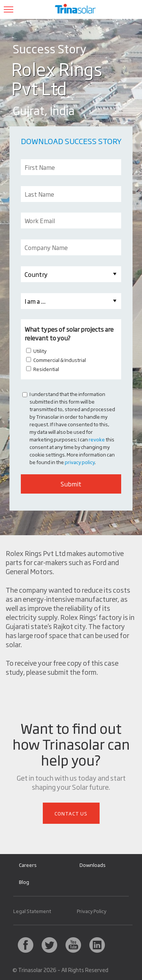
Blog (24, 882)
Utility (40, 351)
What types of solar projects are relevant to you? (69, 333)
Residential (46, 369)
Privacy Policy (92, 911)
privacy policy (80, 462)
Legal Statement (32, 911)
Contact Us (71, 813)
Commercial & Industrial (60, 360)
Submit (71, 484)
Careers (28, 865)
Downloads (93, 865)
